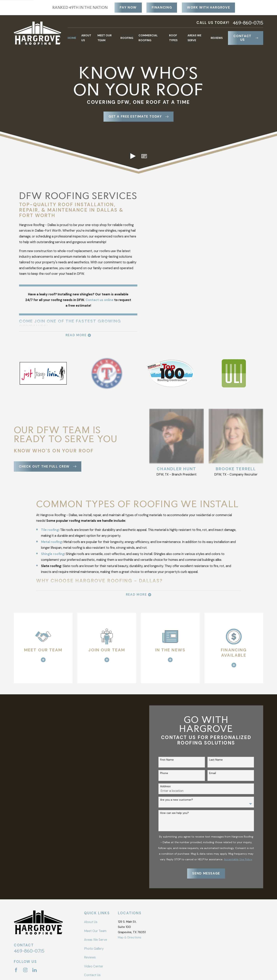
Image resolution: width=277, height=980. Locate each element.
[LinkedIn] (35, 970)
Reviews (90, 957)
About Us (91, 922)
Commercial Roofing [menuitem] (148, 38)
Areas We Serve (96, 940)
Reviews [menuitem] (217, 38)
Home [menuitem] (72, 38)
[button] (144, 156)
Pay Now (128, 7)
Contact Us (246, 38)
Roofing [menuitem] (127, 38)
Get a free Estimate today (138, 117)
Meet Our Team (95, 931)
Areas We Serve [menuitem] (194, 38)
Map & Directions (130, 937)
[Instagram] (25, 970)
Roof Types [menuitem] (173, 38)
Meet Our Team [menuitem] (105, 38)
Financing (162, 7)
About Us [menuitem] (86, 38)
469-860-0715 (248, 23)
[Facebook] (16, 970)
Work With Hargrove (208, 7)
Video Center (94, 966)
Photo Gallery (94, 949)
